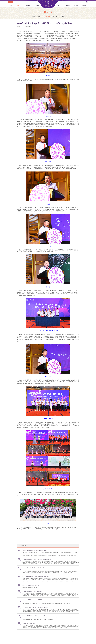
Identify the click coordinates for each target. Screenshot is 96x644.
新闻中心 (19, 5)
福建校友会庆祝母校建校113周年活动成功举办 (32, 591)
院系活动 (56, 16)
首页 (11, 5)
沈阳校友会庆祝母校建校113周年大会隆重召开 (32, 600)
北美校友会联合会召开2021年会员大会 (31, 585)
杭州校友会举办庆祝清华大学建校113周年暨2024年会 (34, 568)
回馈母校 (37, 5)
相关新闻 (22, 546)
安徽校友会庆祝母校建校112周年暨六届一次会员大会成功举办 (36, 577)
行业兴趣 (63, 16)
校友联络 (28, 5)
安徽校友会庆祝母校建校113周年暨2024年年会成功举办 (34, 551)
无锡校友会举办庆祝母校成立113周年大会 (31, 623)
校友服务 (76, 5)
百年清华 (68, 5)
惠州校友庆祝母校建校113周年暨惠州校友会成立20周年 (34, 616)
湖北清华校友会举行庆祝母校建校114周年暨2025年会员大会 (35, 607)
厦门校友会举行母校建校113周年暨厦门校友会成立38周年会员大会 (37, 559)
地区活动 (48, 16)
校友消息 (40, 16)
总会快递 (33, 16)
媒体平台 (60, 5)
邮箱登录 (10, 2)
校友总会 (84, 5)
